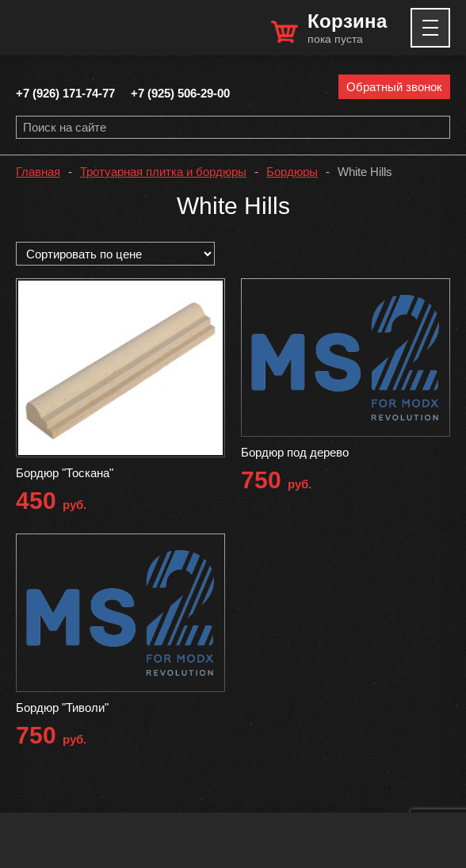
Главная (38, 172)
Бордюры (292, 172)
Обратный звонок (394, 87)
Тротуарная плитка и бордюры (163, 172)
